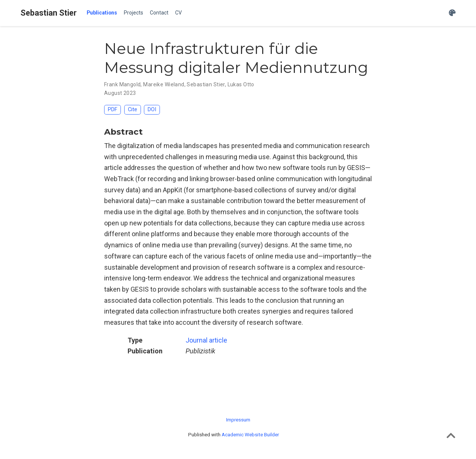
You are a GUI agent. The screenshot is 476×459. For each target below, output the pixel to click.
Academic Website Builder (250, 434)
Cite (133, 110)
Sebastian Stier (49, 13)
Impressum (238, 420)
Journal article (206, 340)
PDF (112, 110)
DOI (152, 110)
